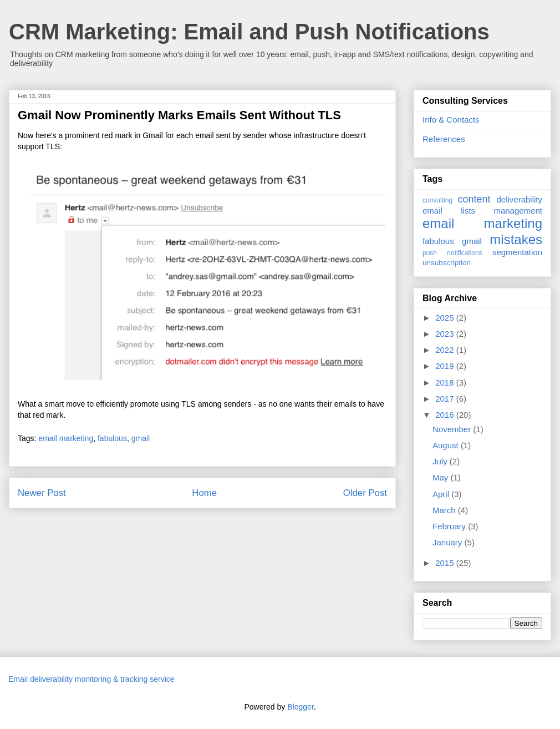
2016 (446, 415)
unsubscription (447, 263)
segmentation (517, 252)
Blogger (300, 707)
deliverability (519, 199)
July (441, 461)
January (449, 542)
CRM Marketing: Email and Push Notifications (249, 32)
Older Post (365, 493)
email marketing (66, 438)
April (442, 494)
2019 (446, 366)
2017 (446, 399)
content (474, 199)
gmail (141, 438)
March (445, 510)
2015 (446, 563)
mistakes (516, 239)
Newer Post (42, 493)
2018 (446, 383)
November (453, 429)
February (450, 526)
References (444, 139)
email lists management (482, 211)
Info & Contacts (451, 120)
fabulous (112, 438)
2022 (446, 350)
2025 (446, 318)
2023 (446, 334)
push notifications (452, 253)
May (442, 477)
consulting (437, 200)
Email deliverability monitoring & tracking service (91, 679)
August (447, 445)
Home (204, 493)
